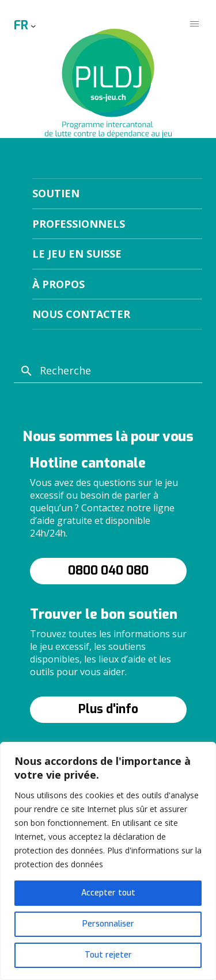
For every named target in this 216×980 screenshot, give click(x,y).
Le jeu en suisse (77, 254)
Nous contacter (81, 314)
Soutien (56, 193)
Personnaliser (108, 924)
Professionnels (79, 224)
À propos (58, 284)
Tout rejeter (108, 955)
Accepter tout (108, 893)
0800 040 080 (108, 571)
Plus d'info (108, 709)
